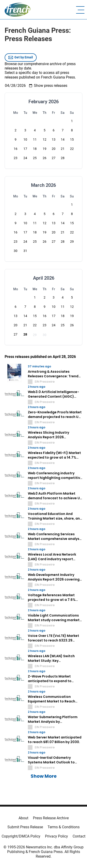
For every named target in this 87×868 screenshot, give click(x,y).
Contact (79, 836)
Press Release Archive (51, 818)
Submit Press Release (25, 827)
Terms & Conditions (64, 827)
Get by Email (21, 57)
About (23, 818)
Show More (44, 776)
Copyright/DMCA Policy (21, 836)
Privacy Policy (56, 836)
